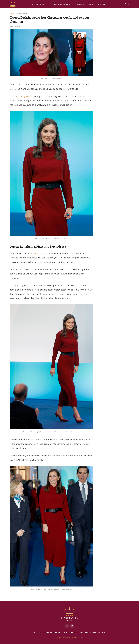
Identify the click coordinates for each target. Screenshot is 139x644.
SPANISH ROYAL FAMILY (41, 4)
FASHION (91, 4)
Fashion (12, 13)
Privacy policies (62, 632)
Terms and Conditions (79, 632)
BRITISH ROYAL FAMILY (63, 4)
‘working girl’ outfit (40, 253)
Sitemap (93, 632)
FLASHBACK (80, 4)
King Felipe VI (28, 96)
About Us (37, 632)
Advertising (48, 632)
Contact (102, 632)
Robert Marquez (23, 13)
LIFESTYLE (101, 4)
